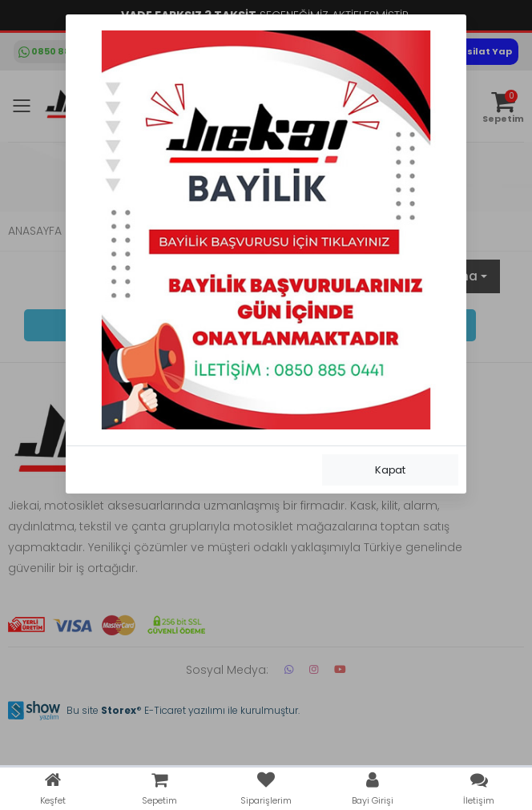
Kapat (390, 470)
